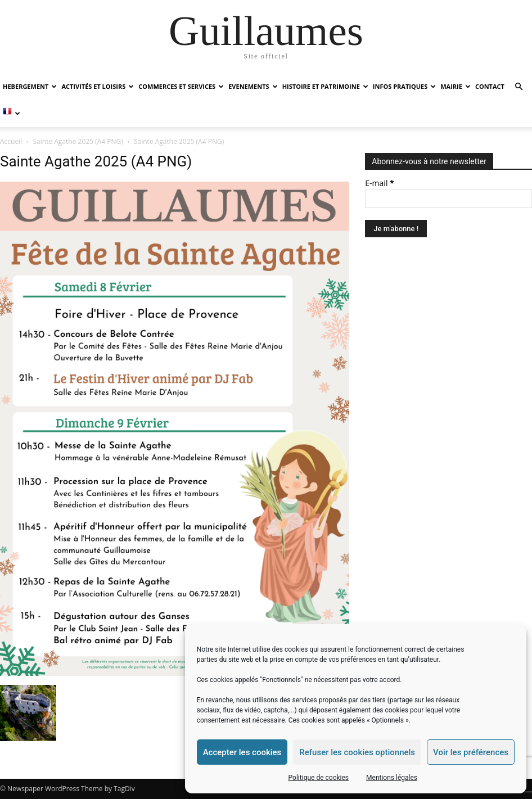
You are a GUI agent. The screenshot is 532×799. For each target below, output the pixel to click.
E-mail (379, 183)
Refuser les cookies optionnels (357, 752)
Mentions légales (392, 778)
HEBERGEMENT (30, 86)
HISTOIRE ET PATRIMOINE (325, 86)
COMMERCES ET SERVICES (181, 86)
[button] (519, 87)
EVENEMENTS (253, 86)
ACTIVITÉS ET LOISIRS (98, 86)
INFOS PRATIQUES (404, 86)
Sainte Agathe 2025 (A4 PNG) (78, 141)
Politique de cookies (319, 778)
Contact (490, 86)
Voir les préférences (471, 752)
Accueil (11, 141)
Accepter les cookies (242, 752)
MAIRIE (456, 86)
